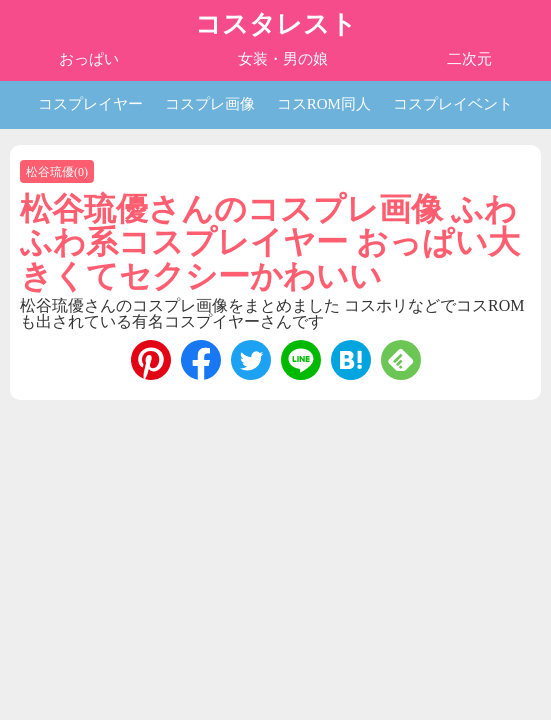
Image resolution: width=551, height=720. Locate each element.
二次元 (469, 59)
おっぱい (89, 59)
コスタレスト (276, 24)
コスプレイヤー (90, 104)
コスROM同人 (324, 104)
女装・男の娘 (283, 59)
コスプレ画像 (210, 104)
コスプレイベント (453, 104)
